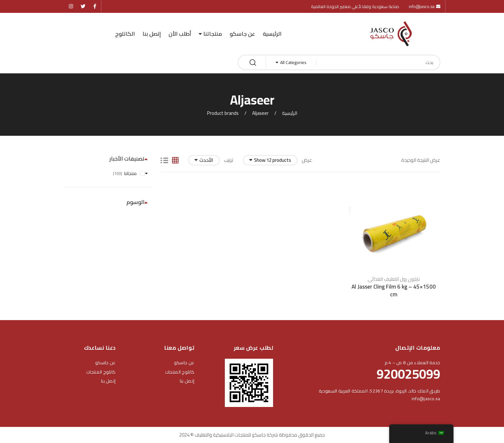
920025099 (408, 374)
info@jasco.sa (426, 399)
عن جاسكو (242, 34)
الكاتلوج (125, 34)
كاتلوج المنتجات (180, 372)
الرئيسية (272, 34)
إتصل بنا (152, 34)
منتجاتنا (213, 34)
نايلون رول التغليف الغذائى (394, 277)
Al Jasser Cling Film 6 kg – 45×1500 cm (394, 288)
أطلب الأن (180, 34)
